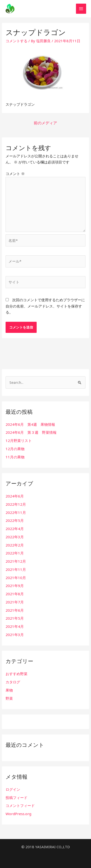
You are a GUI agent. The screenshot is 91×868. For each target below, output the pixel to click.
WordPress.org (18, 814)
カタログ (13, 682)
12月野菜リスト (19, 441)
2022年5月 (15, 520)
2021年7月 (15, 602)
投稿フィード (17, 798)
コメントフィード (20, 805)
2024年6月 (15, 496)
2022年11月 (16, 512)
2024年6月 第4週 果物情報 (30, 424)
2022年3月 (15, 537)
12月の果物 (15, 449)
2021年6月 (15, 610)
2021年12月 (16, 561)
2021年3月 (15, 635)
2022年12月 (16, 504)
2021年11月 (16, 569)
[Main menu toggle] (81, 9)
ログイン (13, 789)
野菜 (9, 698)
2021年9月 (15, 586)
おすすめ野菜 (17, 674)
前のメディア (45, 123)
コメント (15, 174)
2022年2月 (15, 545)
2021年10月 (16, 578)
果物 (9, 690)
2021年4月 (15, 626)
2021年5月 (15, 618)
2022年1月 (15, 553)
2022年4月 (15, 529)
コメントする (17, 41)
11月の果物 (15, 457)
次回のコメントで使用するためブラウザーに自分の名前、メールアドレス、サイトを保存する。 (45, 306)
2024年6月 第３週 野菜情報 (31, 432)
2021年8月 (15, 594)
